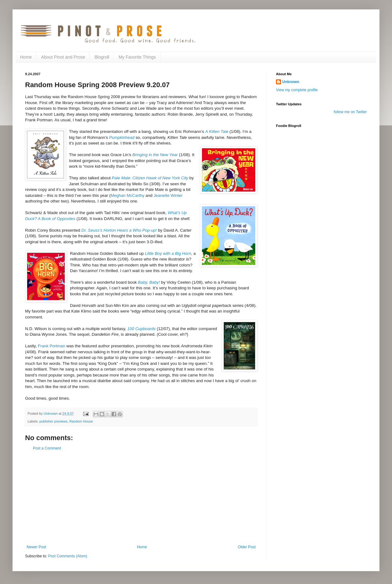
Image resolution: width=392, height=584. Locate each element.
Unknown (291, 82)
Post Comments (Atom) (68, 556)
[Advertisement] (141, 498)
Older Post (247, 547)
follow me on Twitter (350, 112)
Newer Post (36, 547)
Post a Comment (47, 448)
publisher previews (53, 421)
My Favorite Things (137, 57)
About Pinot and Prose (63, 57)
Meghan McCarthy (128, 195)
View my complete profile (297, 90)
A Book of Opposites (56, 219)
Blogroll (102, 57)
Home (26, 57)
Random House (81, 421)
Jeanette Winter (168, 195)
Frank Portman (52, 346)
